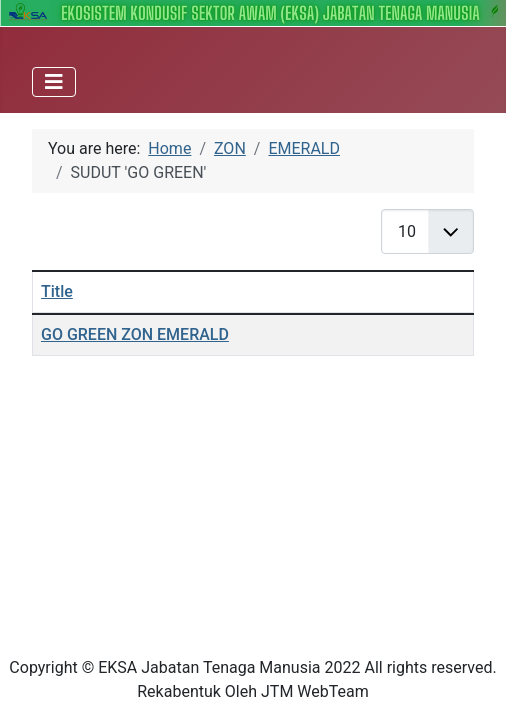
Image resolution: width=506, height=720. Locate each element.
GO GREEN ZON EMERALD (135, 334)
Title (57, 291)
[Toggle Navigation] (54, 82)
